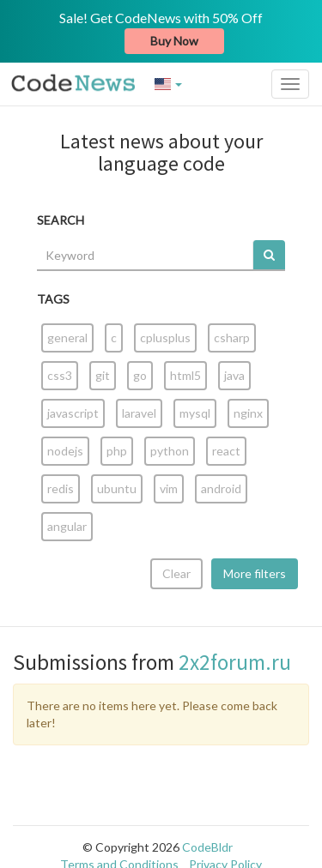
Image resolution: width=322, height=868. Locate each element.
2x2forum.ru (235, 662)
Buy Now (174, 41)
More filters (255, 573)
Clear (176, 573)
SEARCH (61, 220)
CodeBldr (207, 847)
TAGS (53, 299)
